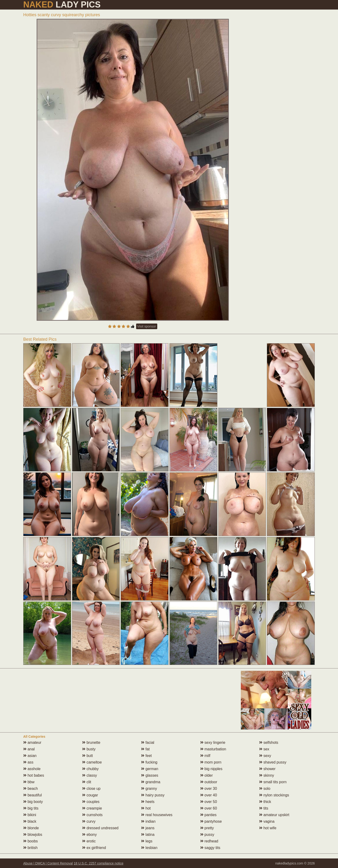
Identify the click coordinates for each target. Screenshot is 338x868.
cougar (90, 795)
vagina (267, 821)
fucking (149, 762)
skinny (267, 775)
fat (145, 749)
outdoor (209, 782)
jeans (148, 828)
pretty (207, 828)
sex (264, 749)
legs (147, 841)
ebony (89, 835)
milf (205, 756)
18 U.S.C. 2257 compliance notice (99, 863)
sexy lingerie (213, 743)
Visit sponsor (147, 326)
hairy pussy (153, 795)
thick (265, 802)
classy (90, 775)
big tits (31, 808)
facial (148, 743)
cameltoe (92, 762)
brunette (91, 743)
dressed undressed (100, 828)
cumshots (92, 815)
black (30, 821)
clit (87, 782)
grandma (151, 782)
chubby (90, 769)
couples (91, 802)
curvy (89, 821)
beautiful (33, 795)
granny (149, 789)
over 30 (209, 789)
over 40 (209, 795)
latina (148, 835)
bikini (30, 815)
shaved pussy (273, 762)
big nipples (211, 769)
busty (89, 749)
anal (29, 749)
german (150, 769)
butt (87, 756)
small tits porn (273, 782)
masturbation (213, 749)
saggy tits (210, 848)
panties (208, 815)
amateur (32, 743)
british (30, 848)
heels (148, 802)
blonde (31, 828)
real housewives (157, 815)
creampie (92, 808)
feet (146, 756)
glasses (150, 775)
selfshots (269, 743)
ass (28, 762)
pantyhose (211, 821)
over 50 (209, 802)
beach (31, 789)
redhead (209, 841)
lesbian (149, 848)
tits (264, 808)
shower (267, 769)
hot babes (34, 775)
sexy (265, 756)
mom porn (211, 762)
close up (91, 789)
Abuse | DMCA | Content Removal (48, 863)
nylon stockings (274, 795)
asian (30, 756)
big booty (33, 802)
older (207, 775)
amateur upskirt (274, 815)
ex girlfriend (94, 848)
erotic (89, 841)
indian (148, 821)
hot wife (268, 828)
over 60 (209, 808)
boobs (31, 841)
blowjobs (33, 835)
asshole (32, 769)
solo (265, 789)
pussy (207, 835)
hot (146, 808)
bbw (29, 782)
